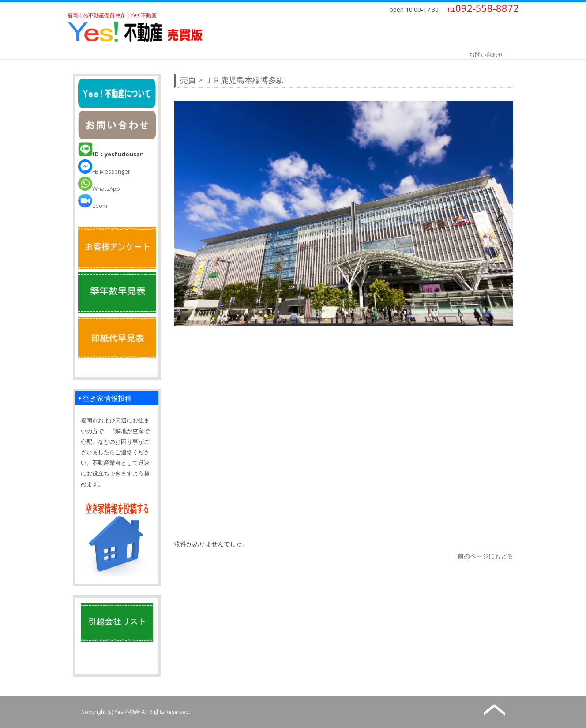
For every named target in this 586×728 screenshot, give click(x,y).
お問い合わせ (486, 54)
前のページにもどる (485, 556)
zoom (93, 206)
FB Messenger (104, 171)
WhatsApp (99, 189)
